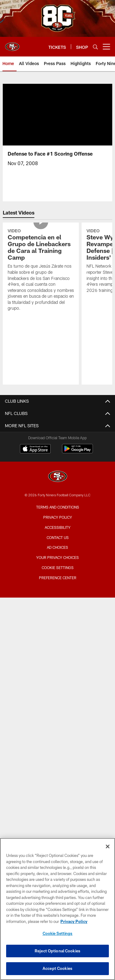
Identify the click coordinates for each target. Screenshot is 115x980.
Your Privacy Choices (57, 557)
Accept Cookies (57, 968)
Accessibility (58, 527)
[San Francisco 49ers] (58, 477)
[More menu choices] (106, 47)
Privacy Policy (58, 517)
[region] (57, 909)
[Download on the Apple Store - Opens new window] (35, 449)
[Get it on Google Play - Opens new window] (77, 452)
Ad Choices (57, 547)
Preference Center (58, 578)
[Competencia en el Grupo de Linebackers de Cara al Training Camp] (41, 271)
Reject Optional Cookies (57, 951)
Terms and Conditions (58, 507)
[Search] (95, 47)
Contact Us (58, 537)
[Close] (108, 846)
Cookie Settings (58, 567)
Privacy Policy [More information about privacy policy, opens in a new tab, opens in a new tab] (74, 921)
